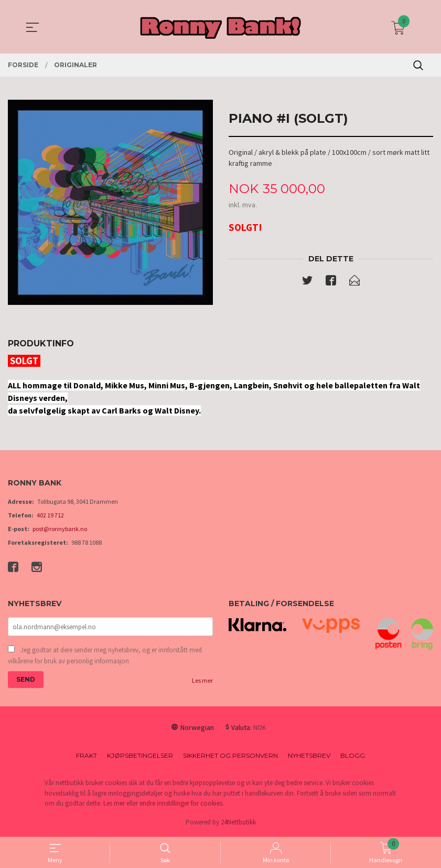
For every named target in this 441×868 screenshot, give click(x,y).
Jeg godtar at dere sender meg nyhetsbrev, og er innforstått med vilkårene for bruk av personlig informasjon (105, 656)
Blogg (353, 756)
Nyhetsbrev (309, 756)
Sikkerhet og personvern (230, 756)
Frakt (87, 756)
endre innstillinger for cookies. (182, 804)
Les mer (202, 681)
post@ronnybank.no (60, 529)
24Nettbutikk (238, 823)
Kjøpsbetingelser (140, 756)
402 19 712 (50, 515)
